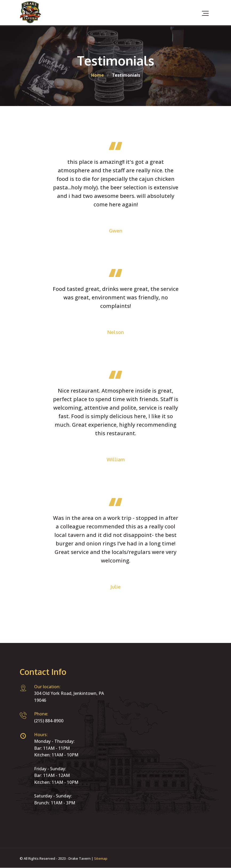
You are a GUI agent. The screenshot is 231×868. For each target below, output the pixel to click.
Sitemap (101, 858)
